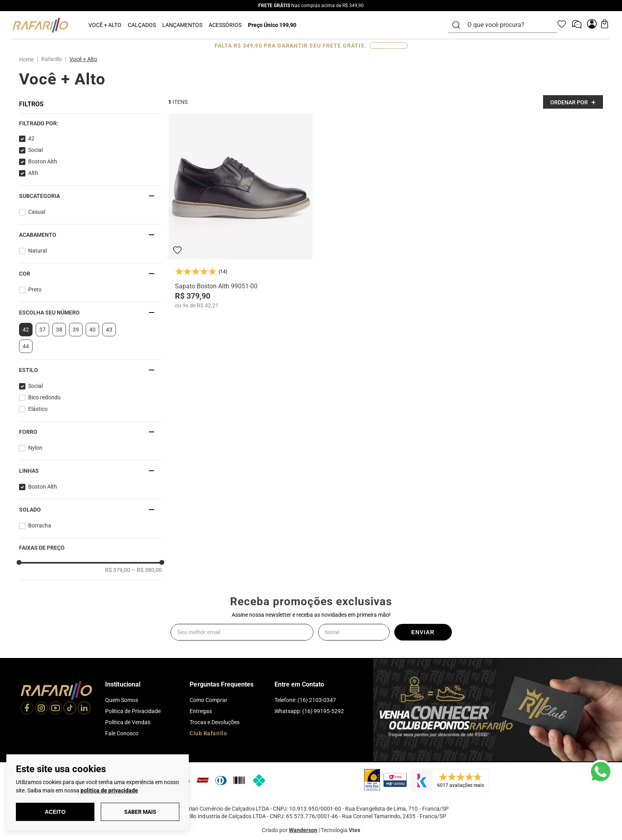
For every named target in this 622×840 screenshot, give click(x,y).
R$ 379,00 (118, 570)
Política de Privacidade (133, 711)
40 (92, 330)
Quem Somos (122, 700)
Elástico (38, 409)
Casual (37, 212)
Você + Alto (83, 59)
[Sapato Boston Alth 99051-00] (241, 211)
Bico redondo (44, 397)
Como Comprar (208, 700)
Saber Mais (140, 812)
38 (59, 330)
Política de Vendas (128, 722)
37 (42, 330)
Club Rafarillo (208, 733)
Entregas (201, 711)
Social (36, 150)
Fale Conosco (122, 733)
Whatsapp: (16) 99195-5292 (309, 711)
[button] (90, 123)
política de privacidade (109, 790)
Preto (35, 290)
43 (109, 330)
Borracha (40, 525)
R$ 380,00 (147, 570)
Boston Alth (43, 161)
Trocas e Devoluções (215, 722)
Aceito (55, 812)
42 (31, 138)
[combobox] (507, 25)
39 (76, 330)
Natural (37, 251)
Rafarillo (52, 59)
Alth (33, 173)
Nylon (35, 448)
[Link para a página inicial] (28, 59)
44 (26, 346)
